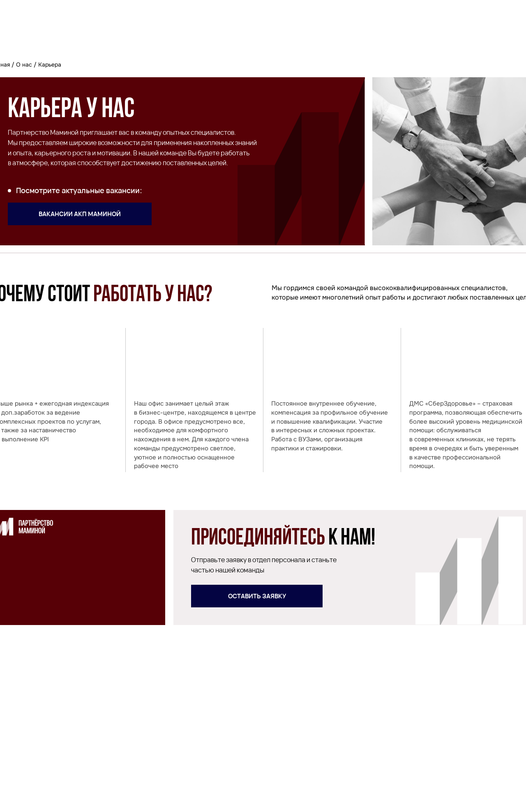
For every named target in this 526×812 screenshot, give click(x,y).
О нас (24, 65)
